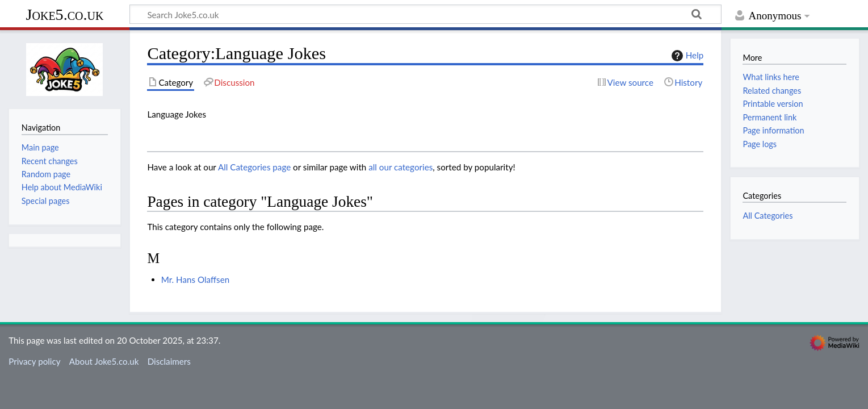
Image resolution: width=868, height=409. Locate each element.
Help (686, 56)
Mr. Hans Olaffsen (195, 279)
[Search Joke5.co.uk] (425, 14)
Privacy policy (34, 361)
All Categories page (254, 167)
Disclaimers (169, 361)
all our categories (401, 167)
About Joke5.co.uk (104, 361)
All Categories (768, 216)
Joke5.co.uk (65, 14)
